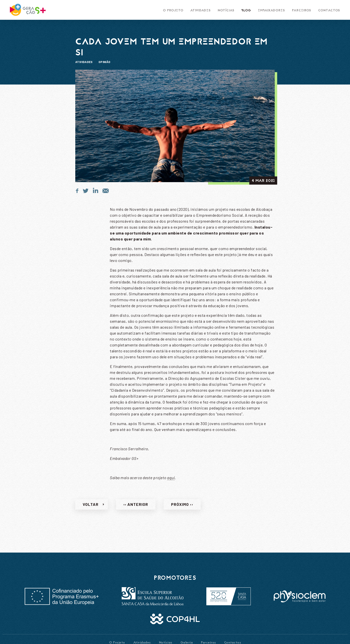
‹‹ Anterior (136, 508)
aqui (171, 481)
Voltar (91, 508)
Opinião (105, 62)
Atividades (84, 62)
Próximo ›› (182, 508)
